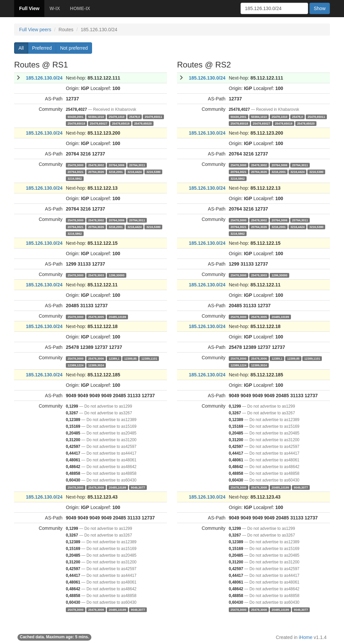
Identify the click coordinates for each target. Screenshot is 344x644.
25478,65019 (121, 123)
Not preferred (74, 48)
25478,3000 (75, 165)
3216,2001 (116, 172)
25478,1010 (116, 117)
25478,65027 (98, 123)
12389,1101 (149, 358)
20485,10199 (117, 317)
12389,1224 (75, 365)
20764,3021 (75, 172)
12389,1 (114, 358)
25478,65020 (143, 123)
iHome (306, 637)
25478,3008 (96, 487)
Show (320, 8)
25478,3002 (96, 165)
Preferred (42, 48)
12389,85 (131, 358)
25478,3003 (96, 275)
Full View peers (35, 30)
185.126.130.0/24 (44, 78)
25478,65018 (76, 123)
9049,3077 (138, 487)
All (21, 48)
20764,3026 (96, 172)
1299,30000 (116, 275)
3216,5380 (154, 172)
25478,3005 (96, 317)
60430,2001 (75, 117)
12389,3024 (96, 365)
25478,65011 (154, 117)
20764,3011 (137, 165)
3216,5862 (75, 178)
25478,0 (135, 117)
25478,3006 (96, 358)
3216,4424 (135, 172)
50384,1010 (96, 117)
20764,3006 (116, 165)
